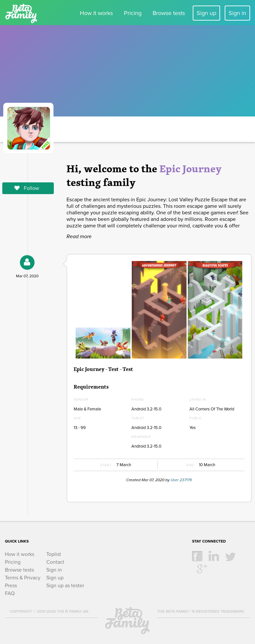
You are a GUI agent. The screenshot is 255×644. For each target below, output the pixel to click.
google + (202, 568)
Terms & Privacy (23, 578)
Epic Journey (191, 169)
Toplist (54, 554)
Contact (55, 562)
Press (11, 586)
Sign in (237, 13)
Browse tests (169, 13)
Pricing (133, 13)
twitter (231, 556)
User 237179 (181, 480)
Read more (79, 237)
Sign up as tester (65, 586)
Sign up (206, 13)
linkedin (214, 556)
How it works (96, 13)
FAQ (10, 593)
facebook (197, 556)
